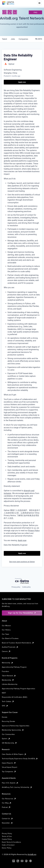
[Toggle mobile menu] (39, 3)
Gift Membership (9, 743)
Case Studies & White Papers (14, 754)
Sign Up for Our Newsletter (22, 613)
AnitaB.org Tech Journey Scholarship (17, 787)
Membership (8, 680)
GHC (5, 706)
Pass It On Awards (10, 783)
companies (23, 39)
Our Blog (7, 803)
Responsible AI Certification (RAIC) (15, 697)
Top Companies (9, 772)
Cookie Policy (7, 839)
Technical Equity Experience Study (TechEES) (20, 759)
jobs (13, 39)
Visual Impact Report (10, 767)
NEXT (4, 693)
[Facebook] (10, 12)
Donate (5, 717)
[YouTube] (22, 861)
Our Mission (6, 626)
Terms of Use (7, 836)
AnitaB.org (32, 854)
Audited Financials (10, 647)
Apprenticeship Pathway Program (14, 667)
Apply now (22, 540)
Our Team (5, 634)
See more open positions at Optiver (22, 562)
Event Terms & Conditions (11, 842)
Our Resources (9, 799)
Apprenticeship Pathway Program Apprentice (19, 689)
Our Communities (8, 734)
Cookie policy (26, 587)
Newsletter (7, 823)
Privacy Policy (7, 833)
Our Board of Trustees (10, 638)
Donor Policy (7, 848)
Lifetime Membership (10, 684)
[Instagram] (4, 12)
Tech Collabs (8, 701)
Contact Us (7, 819)
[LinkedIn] (15, 12)
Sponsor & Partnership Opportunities (16, 726)
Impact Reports (9, 763)
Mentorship (8, 663)
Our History (6, 630)
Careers (6, 651)
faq (35, 12)
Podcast (6, 807)
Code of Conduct (8, 845)
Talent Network (9, 676)
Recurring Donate (9, 721)
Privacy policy (16, 587)
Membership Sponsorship (13, 730)
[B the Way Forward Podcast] (31, 861)
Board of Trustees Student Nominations (18, 643)
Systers (6, 739)
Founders (5, 671)
